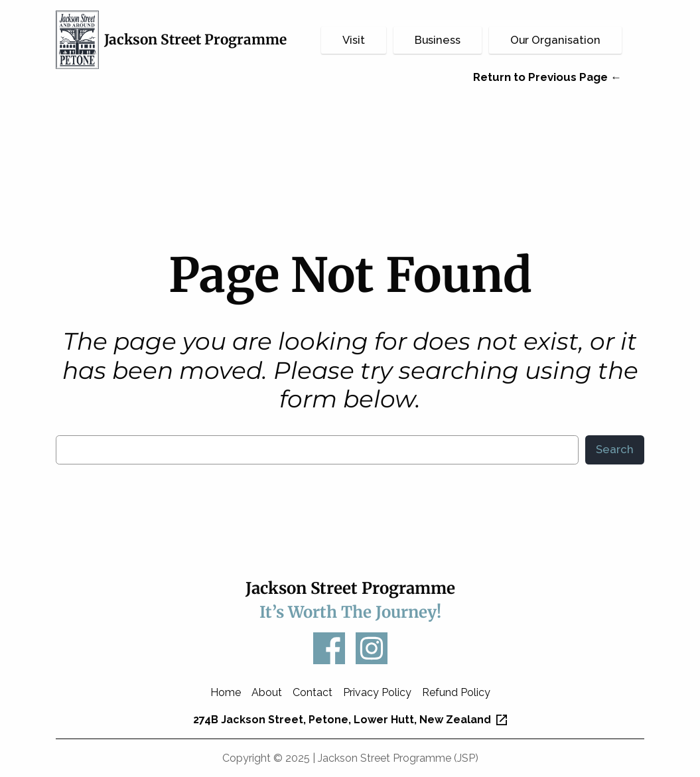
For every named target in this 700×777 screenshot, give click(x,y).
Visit (354, 40)
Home (226, 692)
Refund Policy (456, 692)
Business (438, 40)
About (267, 692)
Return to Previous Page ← (547, 77)
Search (615, 449)
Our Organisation (555, 40)
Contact (313, 692)
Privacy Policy (377, 692)
